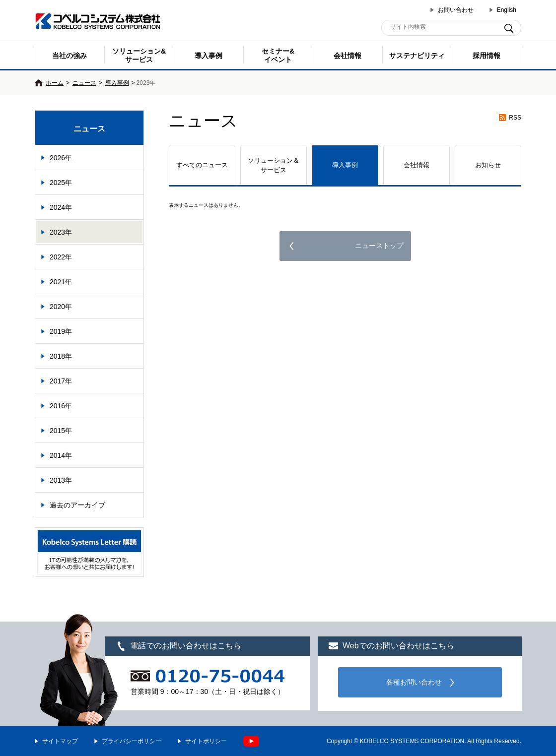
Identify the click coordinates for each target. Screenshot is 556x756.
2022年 (61, 257)
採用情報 (486, 56)
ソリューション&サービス (139, 55)
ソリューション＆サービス (274, 165)
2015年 (61, 431)
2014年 (61, 455)
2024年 (61, 207)
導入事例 (208, 56)
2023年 (61, 232)
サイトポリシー (206, 741)
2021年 (61, 282)
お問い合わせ (456, 10)
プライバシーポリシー (132, 741)
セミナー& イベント (278, 55)
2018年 (61, 356)
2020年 (61, 307)
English (507, 10)
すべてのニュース (202, 165)
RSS (515, 118)
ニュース (84, 83)
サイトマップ (60, 741)
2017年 (61, 381)
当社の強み (69, 56)
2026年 (61, 158)
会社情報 (347, 56)
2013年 (61, 480)
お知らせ (488, 165)
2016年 (61, 406)
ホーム (55, 83)
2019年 (61, 331)
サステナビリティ (417, 56)
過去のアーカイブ (77, 505)
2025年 (61, 183)
